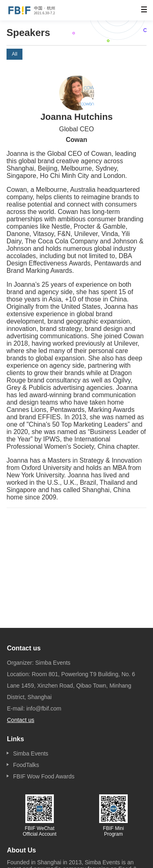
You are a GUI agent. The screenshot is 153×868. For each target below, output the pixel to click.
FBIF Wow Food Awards (44, 776)
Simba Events (31, 753)
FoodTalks (26, 765)
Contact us (21, 720)
